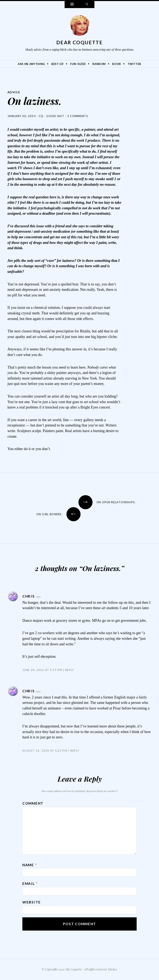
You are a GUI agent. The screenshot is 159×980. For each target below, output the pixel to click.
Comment (33, 803)
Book (117, 64)
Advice (14, 92)
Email (30, 884)
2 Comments (78, 116)
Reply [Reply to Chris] (70, 670)
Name (30, 865)
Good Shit (55, 116)
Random (99, 64)
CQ (41, 116)
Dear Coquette (79, 42)
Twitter (134, 64)
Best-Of (58, 64)
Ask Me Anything (31, 64)
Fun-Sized (78, 64)
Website (32, 902)
